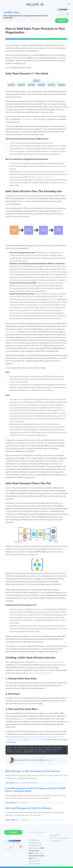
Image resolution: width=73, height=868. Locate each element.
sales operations (26, 119)
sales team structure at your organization (49, 662)
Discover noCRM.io (62, 22)
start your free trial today (35, 740)
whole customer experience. (42, 177)
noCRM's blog (11, 13)
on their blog (52, 752)
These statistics (11, 332)
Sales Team (49, 760)
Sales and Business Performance (30, 783)
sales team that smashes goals (40, 673)
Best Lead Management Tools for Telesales (28, 808)
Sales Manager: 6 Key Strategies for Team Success (33, 771)
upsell (52, 299)
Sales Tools (25, 803)
